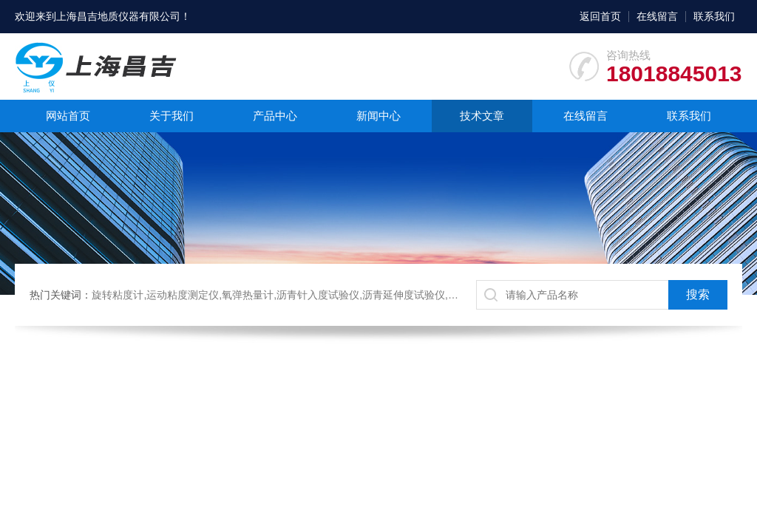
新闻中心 (378, 116)
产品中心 (275, 116)
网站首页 (68, 116)
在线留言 (657, 16)
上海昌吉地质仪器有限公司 (118, 16)
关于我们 (172, 116)
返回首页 (600, 16)
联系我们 (714, 16)
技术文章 (482, 116)
